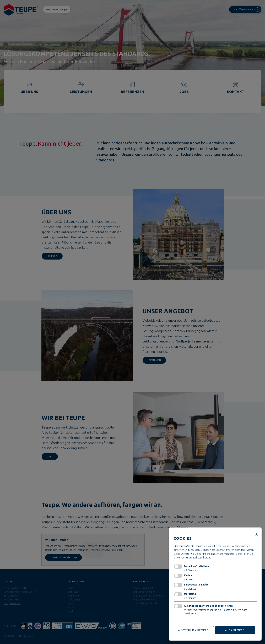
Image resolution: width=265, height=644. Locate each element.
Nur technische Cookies (188, 621)
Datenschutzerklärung (199, 558)
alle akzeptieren (235, 630)
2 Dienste (190, 570)
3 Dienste (190, 598)
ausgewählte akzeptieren (194, 630)
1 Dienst (189, 579)
